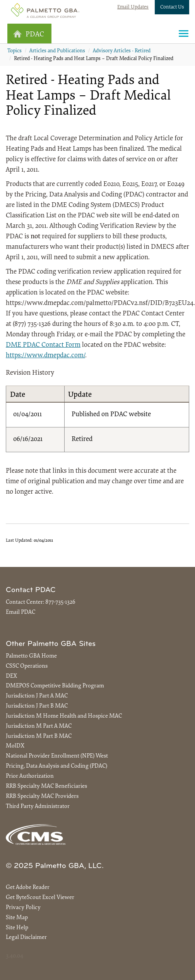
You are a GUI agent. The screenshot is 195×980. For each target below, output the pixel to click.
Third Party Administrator (38, 807)
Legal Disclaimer (26, 938)
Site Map (17, 918)
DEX (11, 676)
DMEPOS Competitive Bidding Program (55, 686)
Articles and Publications (57, 51)
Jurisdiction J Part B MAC (37, 706)
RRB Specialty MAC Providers (42, 797)
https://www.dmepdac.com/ (45, 356)
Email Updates (133, 7)
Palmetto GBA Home (31, 656)
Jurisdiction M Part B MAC (39, 736)
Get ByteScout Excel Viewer (40, 898)
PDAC (29, 34)
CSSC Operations (27, 666)
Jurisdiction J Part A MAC (37, 696)
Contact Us (172, 7)
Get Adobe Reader (28, 888)
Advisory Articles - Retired (122, 51)
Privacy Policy (23, 908)
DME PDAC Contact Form (43, 345)
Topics (15, 51)
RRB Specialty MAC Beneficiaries (46, 786)
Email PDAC (21, 612)
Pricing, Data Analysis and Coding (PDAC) (56, 766)
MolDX (15, 746)
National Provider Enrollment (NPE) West (57, 756)
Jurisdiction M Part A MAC (39, 726)
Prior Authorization (30, 776)
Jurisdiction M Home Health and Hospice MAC (64, 716)
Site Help (17, 928)
